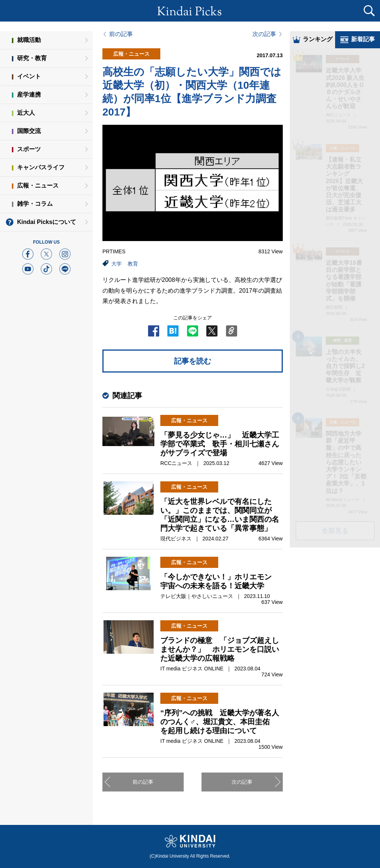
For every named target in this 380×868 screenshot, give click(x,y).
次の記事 (264, 34)
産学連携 (29, 95)
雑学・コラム (35, 204)
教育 (133, 264)
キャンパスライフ (41, 167)
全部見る (335, 531)
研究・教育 (32, 58)
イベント (29, 76)
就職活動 (29, 40)
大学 (117, 264)
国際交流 (29, 131)
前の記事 (121, 34)
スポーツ (29, 149)
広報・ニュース (38, 186)
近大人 (26, 113)
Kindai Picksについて (47, 222)
